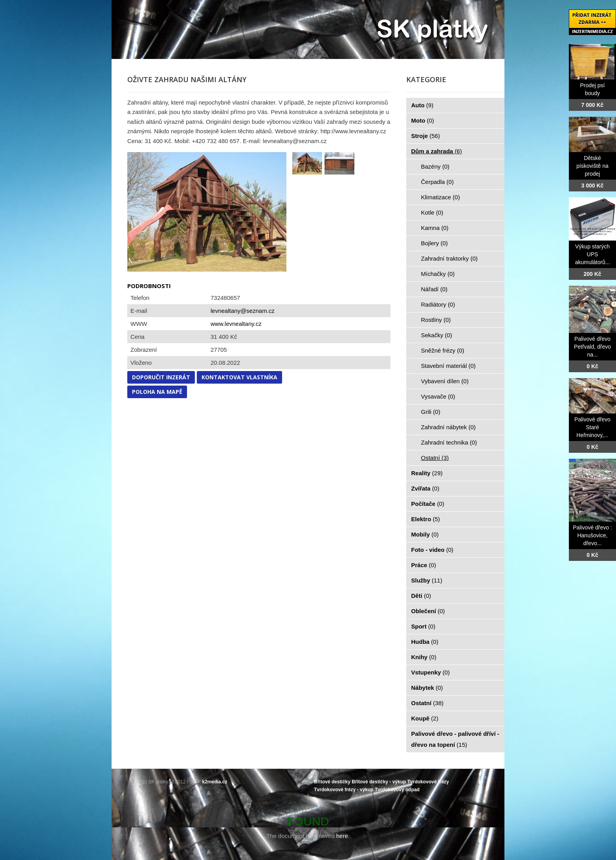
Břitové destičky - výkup (379, 782)
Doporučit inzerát (161, 377)
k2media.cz (215, 782)
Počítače (428, 504)
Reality (427, 473)
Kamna (435, 228)
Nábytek (427, 688)
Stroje (426, 136)
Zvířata (425, 488)
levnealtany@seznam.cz (243, 311)
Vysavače (438, 396)
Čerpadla (437, 182)
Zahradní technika (449, 442)
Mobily (425, 534)
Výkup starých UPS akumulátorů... (593, 254)
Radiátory (438, 304)
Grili (431, 412)
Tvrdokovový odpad (397, 790)
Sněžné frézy (443, 350)
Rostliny (436, 320)
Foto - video (433, 550)
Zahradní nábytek (448, 427)
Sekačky (437, 335)
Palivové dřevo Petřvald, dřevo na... (592, 347)
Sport (423, 626)
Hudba (425, 642)
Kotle (432, 212)
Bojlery (434, 243)
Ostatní (435, 458)
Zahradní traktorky (449, 258)
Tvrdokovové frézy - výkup (344, 790)
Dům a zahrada (437, 151)
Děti (421, 596)
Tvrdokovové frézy (428, 782)
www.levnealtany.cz (236, 324)
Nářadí (434, 289)
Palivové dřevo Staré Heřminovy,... (592, 427)
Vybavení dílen (445, 381)
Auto (423, 105)
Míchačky (438, 274)
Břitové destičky (332, 782)
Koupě (425, 718)
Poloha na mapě (157, 392)
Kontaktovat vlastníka (239, 377)
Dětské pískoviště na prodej (592, 166)
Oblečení (428, 611)
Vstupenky (431, 672)
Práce (424, 565)
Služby (427, 580)
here (342, 836)
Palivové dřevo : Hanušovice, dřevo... (592, 535)
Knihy (424, 657)
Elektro (426, 519)
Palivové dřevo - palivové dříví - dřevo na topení (455, 739)
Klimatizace (441, 197)
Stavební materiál (448, 366)
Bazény (435, 166)
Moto (423, 120)
